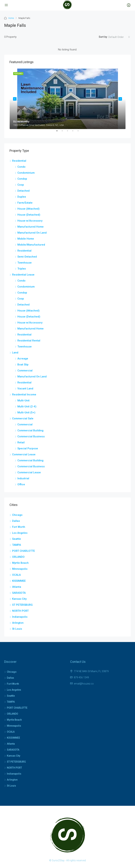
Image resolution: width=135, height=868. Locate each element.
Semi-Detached (27, 257)
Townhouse (25, 263)
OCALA (16, 575)
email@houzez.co (84, 684)
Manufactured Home (30, 227)
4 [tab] (75, 132)
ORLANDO (18, 557)
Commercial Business (31, 436)
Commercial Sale (23, 418)
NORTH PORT (20, 611)
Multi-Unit (23, 401)
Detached (23, 191)
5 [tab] (80, 132)
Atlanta (17, 587)
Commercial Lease (24, 454)
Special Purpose (28, 448)
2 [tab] (64, 132)
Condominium (26, 173)
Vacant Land (25, 389)
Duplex (22, 197)
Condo (21, 167)
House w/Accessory (30, 221)
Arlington (18, 623)
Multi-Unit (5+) (26, 412)
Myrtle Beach (20, 563)
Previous (15, 99)
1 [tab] (59, 132)
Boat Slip (23, 365)
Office (21, 484)
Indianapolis (20, 617)
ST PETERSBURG (22, 605)
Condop (22, 179)
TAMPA (17, 545)
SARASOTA (19, 593)
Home (11, 18)
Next (120, 99)
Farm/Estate (25, 203)
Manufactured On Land (32, 233)
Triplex (22, 269)
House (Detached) (29, 215)
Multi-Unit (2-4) (27, 407)
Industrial (23, 478)
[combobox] (119, 37)
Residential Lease (23, 275)
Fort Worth (19, 527)
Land (15, 353)
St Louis (17, 629)
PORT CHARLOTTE (23, 551)
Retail (21, 442)
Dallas (16, 521)
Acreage (23, 359)
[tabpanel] (68, 99)
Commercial (25, 371)
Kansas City (19, 599)
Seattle (17, 539)
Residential (19, 161)
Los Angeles (20, 533)
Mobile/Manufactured (31, 245)
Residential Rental (29, 341)
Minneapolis (20, 569)
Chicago (17, 515)
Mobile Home (26, 239)
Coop (21, 185)
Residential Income (24, 395)
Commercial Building (30, 430)
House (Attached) (28, 209)
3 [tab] (69, 132)
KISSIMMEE (19, 581)
